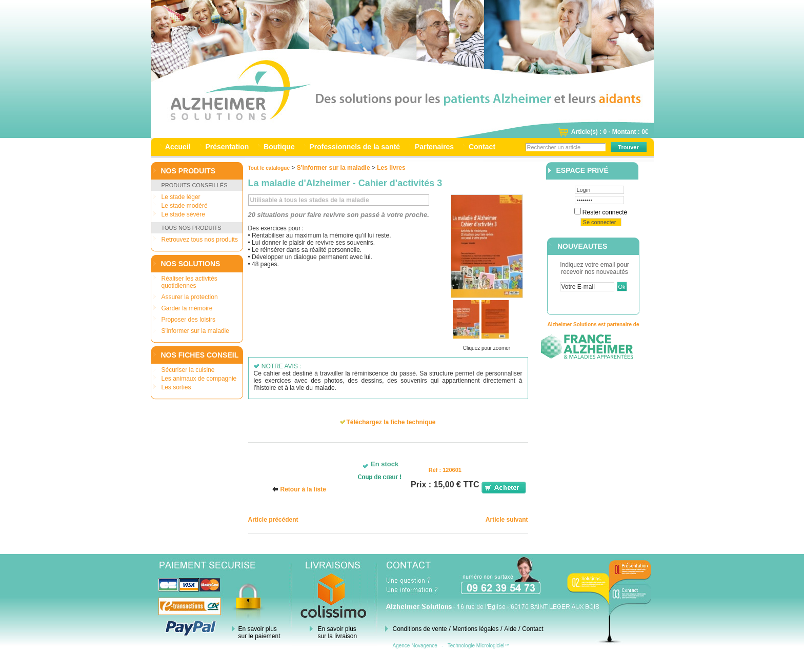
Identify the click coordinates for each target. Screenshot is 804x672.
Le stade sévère (183, 214)
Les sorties (176, 387)
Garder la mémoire (187, 308)
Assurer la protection (190, 297)
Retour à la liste (303, 489)
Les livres (391, 168)
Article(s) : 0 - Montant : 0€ (610, 132)
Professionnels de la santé (355, 147)
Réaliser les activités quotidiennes (189, 282)
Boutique (279, 147)
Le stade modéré (185, 206)
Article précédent (273, 520)
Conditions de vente (420, 629)
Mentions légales (475, 629)
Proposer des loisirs (188, 320)
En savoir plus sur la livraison (338, 633)
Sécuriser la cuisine (188, 370)
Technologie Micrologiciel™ (479, 646)
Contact (482, 147)
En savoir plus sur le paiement (259, 633)
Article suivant (507, 520)
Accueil (178, 147)
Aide (510, 629)
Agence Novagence (415, 646)
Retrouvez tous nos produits (200, 240)
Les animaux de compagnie (199, 379)
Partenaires (434, 147)
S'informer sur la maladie (195, 331)
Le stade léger (181, 197)
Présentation (227, 147)
